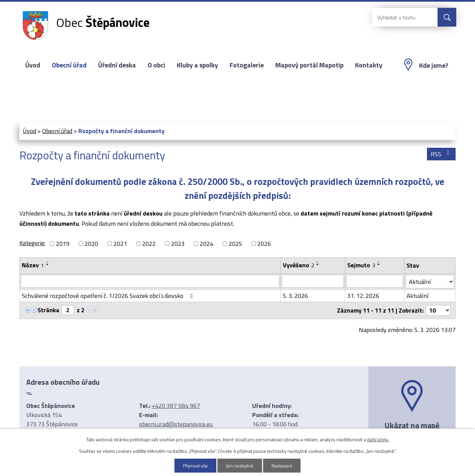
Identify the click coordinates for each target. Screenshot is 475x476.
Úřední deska (117, 65)
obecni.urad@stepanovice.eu (176, 424)
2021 (120, 244)
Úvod (33, 65)
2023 (178, 244)
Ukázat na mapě (412, 425)
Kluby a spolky (197, 65)
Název (33, 265)
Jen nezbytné (240, 466)
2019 (63, 244)
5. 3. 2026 (295, 296)
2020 (91, 244)
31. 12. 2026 (363, 296)
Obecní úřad (69, 65)
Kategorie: (32, 243)
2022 (149, 244)
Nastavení (282, 466)
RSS (441, 154)
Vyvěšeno (298, 265)
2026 (264, 244)
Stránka (48, 310)
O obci (156, 65)
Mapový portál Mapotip (309, 65)
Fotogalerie (247, 65)
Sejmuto (361, 265)
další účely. (378, 439)
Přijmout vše (196, 466)
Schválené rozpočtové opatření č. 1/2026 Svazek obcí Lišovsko (109, 296)
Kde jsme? (434, 65)
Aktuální (417, 296)
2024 (206, 244)
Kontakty (369, 65)
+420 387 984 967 (176, 406)
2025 (235, 244)
